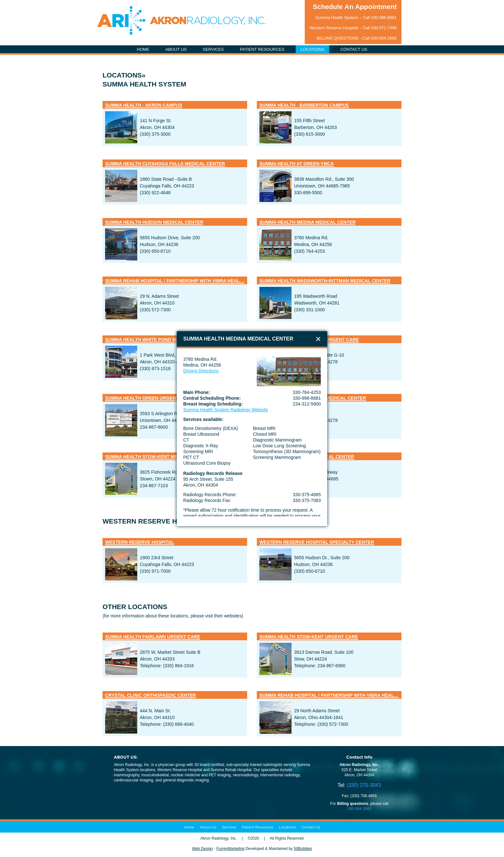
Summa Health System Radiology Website (226, 410)
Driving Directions (201, 371)
